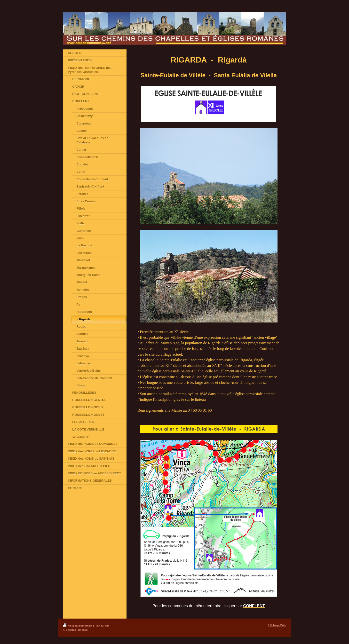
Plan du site (102, 626)
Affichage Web (277, 625)
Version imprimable (78, 626)
